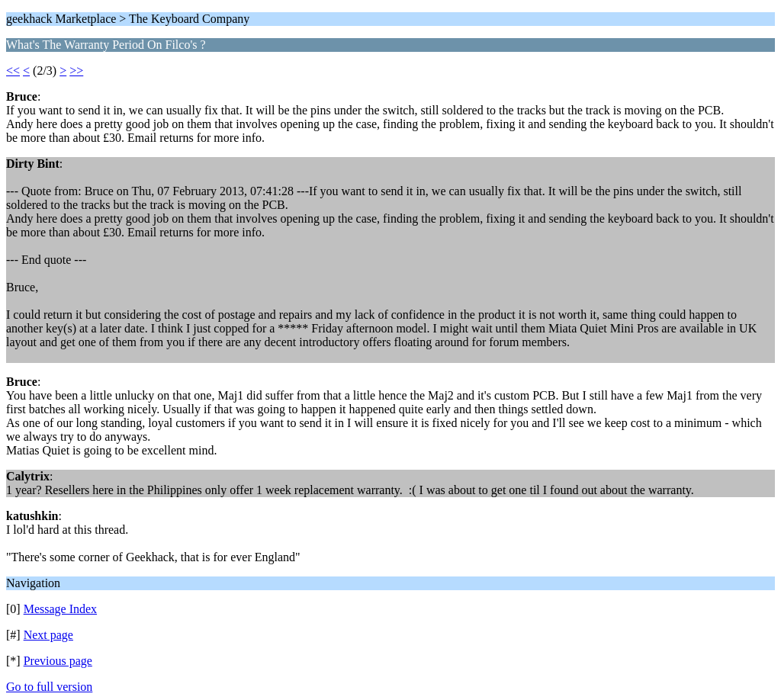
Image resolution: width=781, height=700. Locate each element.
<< (13, 71)
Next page (48, 635)
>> (76, 71)
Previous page (58, 661)
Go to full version (49, 687)
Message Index (60, 609)
